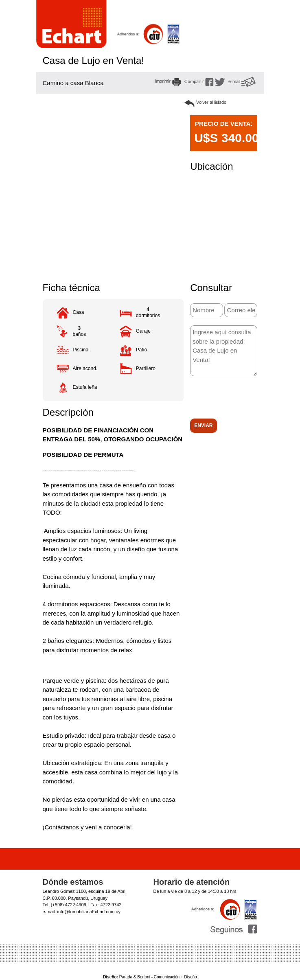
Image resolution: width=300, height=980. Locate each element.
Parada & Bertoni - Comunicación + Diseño (150, 977)
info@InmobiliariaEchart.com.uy (89, 912)
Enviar (203, 425)
